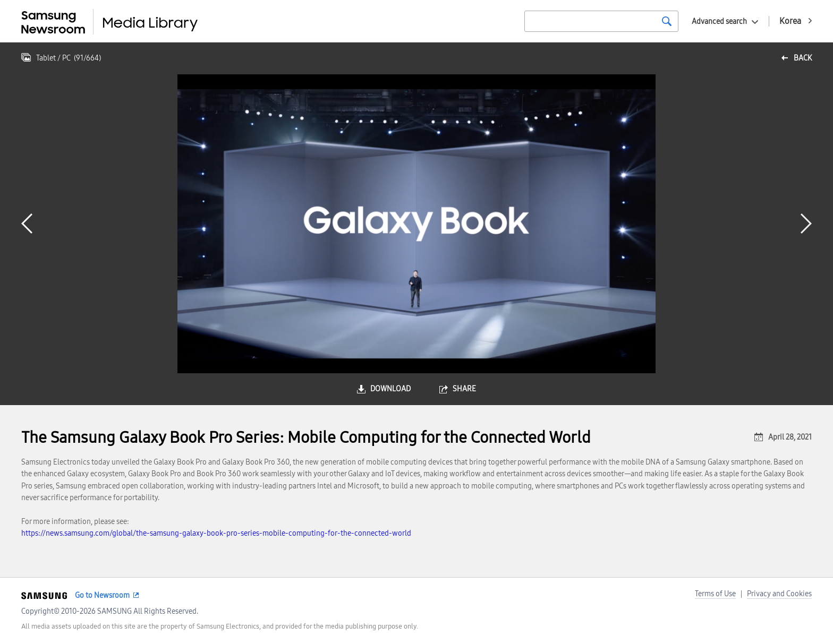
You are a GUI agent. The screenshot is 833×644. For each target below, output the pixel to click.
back (803, 58)
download (390, 389)
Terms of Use (715, 594)
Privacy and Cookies (779, 594)
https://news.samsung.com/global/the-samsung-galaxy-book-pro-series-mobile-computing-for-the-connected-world (216, 533)
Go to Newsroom (102, 595)
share (464, 389)
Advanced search (719, 22)
